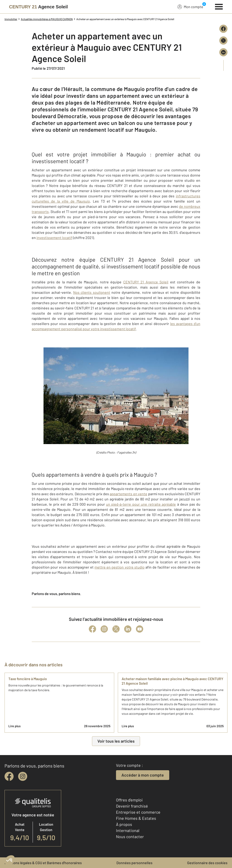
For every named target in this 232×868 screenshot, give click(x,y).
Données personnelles (134, 863)
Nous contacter (130, 837)
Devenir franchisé (132, 806)
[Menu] (219, 6)
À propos (124, 824)
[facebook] (9, 776)
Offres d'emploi (129, 800)
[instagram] (23, 776)
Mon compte (190, 7)
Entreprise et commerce (138, 812)
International (128, 830)
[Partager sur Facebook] (223, 29)
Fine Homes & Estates (136, 818)
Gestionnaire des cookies (207, 863)
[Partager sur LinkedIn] (223, 52)
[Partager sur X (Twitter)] (223, 41)
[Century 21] (38, 7)
